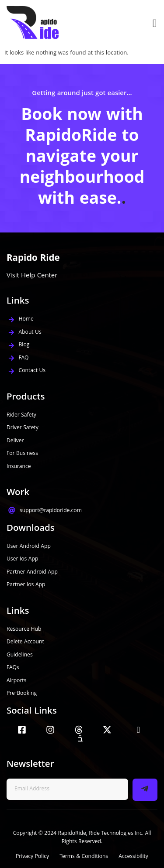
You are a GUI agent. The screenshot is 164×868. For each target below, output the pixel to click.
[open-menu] (153, 23)
